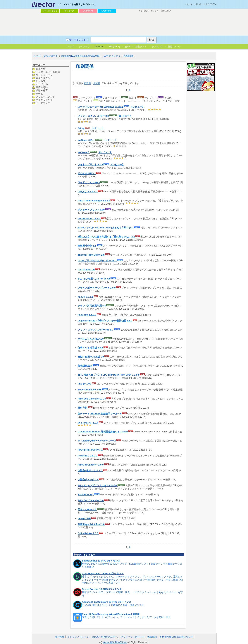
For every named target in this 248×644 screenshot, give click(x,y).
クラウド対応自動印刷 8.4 (92, 306)
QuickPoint (88, 11)
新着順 (87, 83)
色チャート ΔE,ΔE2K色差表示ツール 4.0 (100, 414)
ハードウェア (43, 103)
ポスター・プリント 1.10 (92, 210)
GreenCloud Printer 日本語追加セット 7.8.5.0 (103, 432)
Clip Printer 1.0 (86, 270)
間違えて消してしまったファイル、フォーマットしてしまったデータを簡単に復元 (126, 617)
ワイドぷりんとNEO (89, 182)
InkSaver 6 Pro (86, 140)
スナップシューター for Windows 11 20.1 (101, 107)
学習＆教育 (42, 91)
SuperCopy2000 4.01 (90, 390)
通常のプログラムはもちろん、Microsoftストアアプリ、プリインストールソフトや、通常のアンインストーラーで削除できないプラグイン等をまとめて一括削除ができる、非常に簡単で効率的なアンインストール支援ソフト (132, 580)
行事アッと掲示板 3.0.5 (91, 348)
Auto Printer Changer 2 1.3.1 (94, 201)
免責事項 (152, 637)
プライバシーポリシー (133, 637)
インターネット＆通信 (48, 72)
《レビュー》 (137, 107)
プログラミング (44, 100)
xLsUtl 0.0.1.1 (86, 297)
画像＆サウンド (44, 78)
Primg (81, 128)
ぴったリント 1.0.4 (88, 423)
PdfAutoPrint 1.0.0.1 (89, 219)
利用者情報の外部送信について (176, 637)
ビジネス (41, 81)
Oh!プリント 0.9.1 (88, 192)
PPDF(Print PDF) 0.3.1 (91, 450)
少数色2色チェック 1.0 (90, 470)
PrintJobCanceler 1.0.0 (91, 465)
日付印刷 (83, 408)
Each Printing (86, 494)
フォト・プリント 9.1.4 (91, 165)
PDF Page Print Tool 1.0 (91, 524)
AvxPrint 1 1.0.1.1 (88, 456)
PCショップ (69, 11)
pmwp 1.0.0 (85, 518)
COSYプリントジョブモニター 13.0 (97, 261)
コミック (155, 11)
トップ (37, 56)
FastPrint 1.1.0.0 (87, 315)
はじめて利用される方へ (105, 637)
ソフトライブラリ (50, 11)
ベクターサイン (107, 11)
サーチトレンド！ (79, 40)
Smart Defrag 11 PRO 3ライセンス (101, 561)
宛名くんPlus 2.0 (87, 509)
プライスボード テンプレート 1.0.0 (97, 288)
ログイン (212, 4)
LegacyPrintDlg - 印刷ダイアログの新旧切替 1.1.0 (105, 321)
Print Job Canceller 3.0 (91, 500)
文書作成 (41, 69)
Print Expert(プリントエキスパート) (98, 485)
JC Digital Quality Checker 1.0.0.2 (97, 441)
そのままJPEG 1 (87, 173)
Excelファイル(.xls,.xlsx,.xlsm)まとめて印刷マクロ (106, 228)
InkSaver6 (84, 152)
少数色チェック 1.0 (88, 479)
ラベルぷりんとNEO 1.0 (91, 339)
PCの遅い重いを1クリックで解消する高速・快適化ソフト (113, 605)
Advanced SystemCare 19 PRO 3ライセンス (107, 602)
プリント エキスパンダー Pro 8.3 (96, 330)
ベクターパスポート (196, 4)
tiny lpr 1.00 (85, 384)
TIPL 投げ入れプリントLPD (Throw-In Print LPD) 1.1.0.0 (109, 375)
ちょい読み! (144, 11)
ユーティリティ (112, 56)
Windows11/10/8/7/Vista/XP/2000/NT (81, 56)
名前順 (97, 83)
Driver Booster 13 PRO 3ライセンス (102, 589)
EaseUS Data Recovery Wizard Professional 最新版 (111, 614)
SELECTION (166, 11)
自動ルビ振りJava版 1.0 (91, 357)
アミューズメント (45, 97)
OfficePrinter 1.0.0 (88, 533)
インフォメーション (78, 637)
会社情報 (60, 637)
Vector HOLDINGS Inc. (115, 642)
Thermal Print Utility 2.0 (91, 255)
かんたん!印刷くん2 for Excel (94, 279)
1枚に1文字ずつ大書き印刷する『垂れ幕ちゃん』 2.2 (107, 237)
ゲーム (39, 94)
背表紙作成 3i (85, 366)
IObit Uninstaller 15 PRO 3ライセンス (103, 573)
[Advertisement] (124, 24)
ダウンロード (51, 56)
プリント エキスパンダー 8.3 (94, 116)
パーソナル (42, 84)
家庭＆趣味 (42, 87)
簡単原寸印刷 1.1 (87, 246)
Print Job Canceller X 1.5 (92, 399)
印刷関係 (128, 56)
